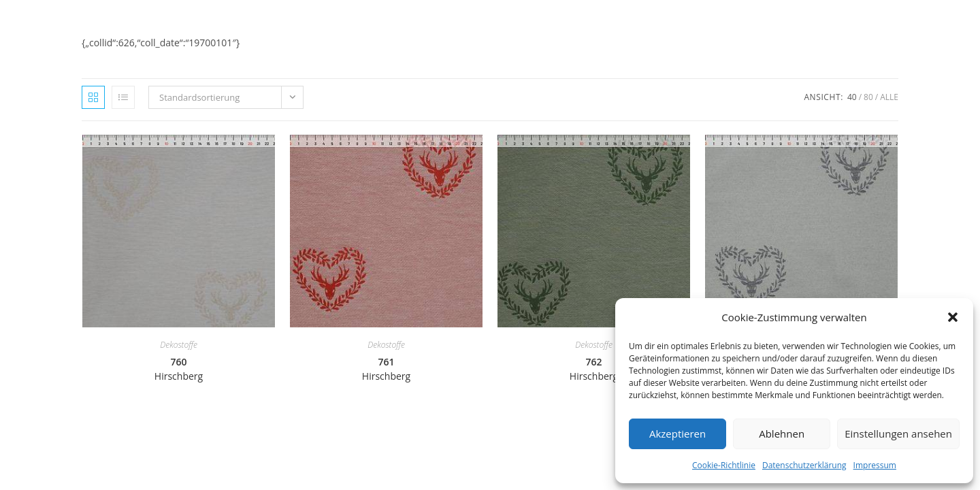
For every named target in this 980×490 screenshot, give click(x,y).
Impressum (875, 465)
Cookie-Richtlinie (724, 465)
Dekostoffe (179, 345)
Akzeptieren (677, 434)
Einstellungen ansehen (898, 434)
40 (852, 97)
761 (386, 369)
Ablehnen (782, 434)
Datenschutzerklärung (804, 465)
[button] (953, 317)
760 (179, 369)
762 (594, 369)
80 (868, 97)
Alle (889, 97)
